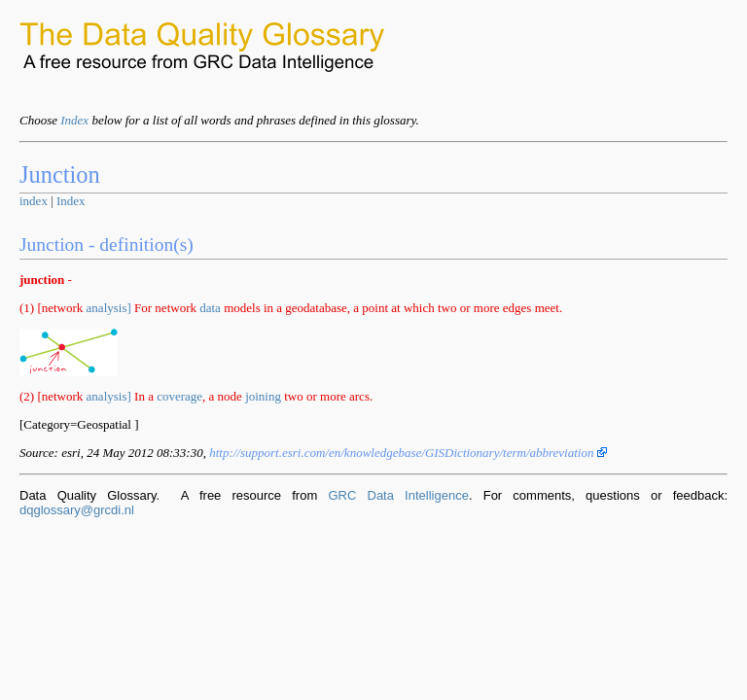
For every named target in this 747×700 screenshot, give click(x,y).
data (210, 308)
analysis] (109, 308)
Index (74, 120)
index (34, 201)
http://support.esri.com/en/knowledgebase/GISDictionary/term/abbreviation (408, 453)
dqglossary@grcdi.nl (77, 510)
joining (263, 396)
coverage (179, 396)
